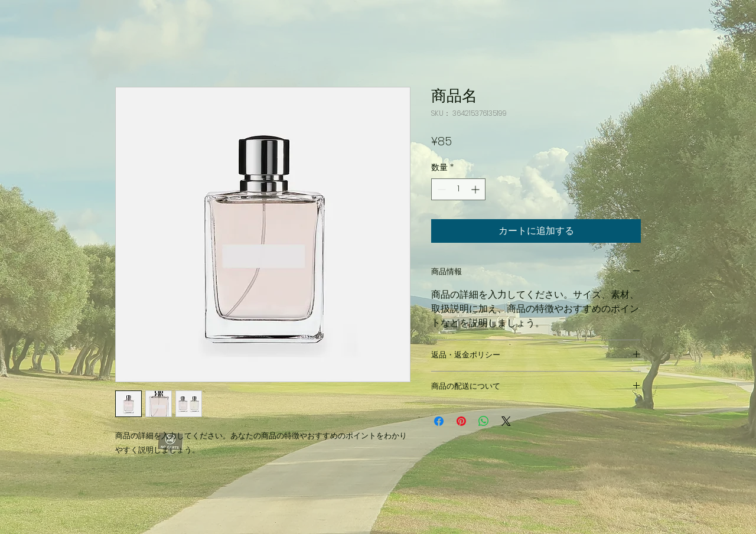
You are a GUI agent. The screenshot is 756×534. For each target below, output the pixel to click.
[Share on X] (506, 421)
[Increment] (476, 189)
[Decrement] (440, 189)
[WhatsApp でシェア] (484, 421)
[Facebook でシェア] (439, 421)
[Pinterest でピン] (461, 421)
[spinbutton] (458, 189)
